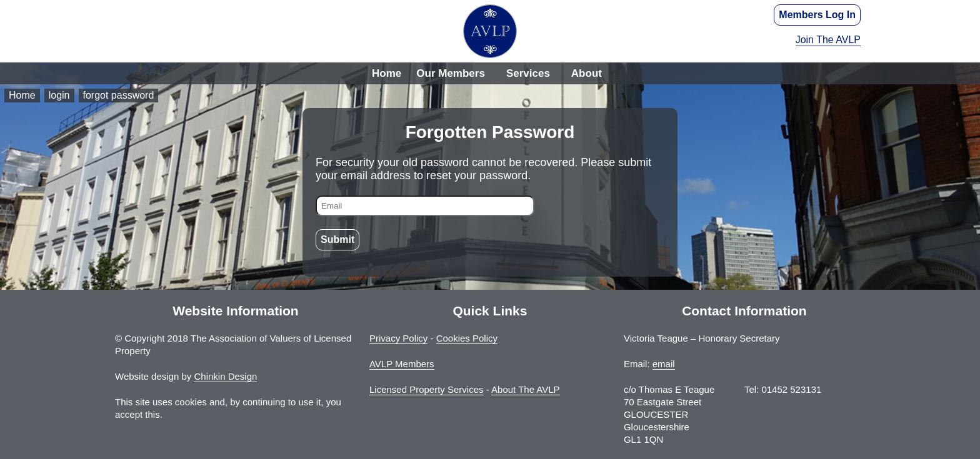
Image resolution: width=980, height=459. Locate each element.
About (587, 73)
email (664, 364)
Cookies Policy (467, 338)
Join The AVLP (828, 40)
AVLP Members (402, 364)
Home (387, 73)
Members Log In (817, 15)
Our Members (451, 73)
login (59, 95)
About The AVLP (526, 389)
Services (528, 73)
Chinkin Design (225, 376)
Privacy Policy (398, 338)
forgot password (119, 95)
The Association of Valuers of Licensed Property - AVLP (490, 31)
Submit (337, 239)
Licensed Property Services (427, 389)
